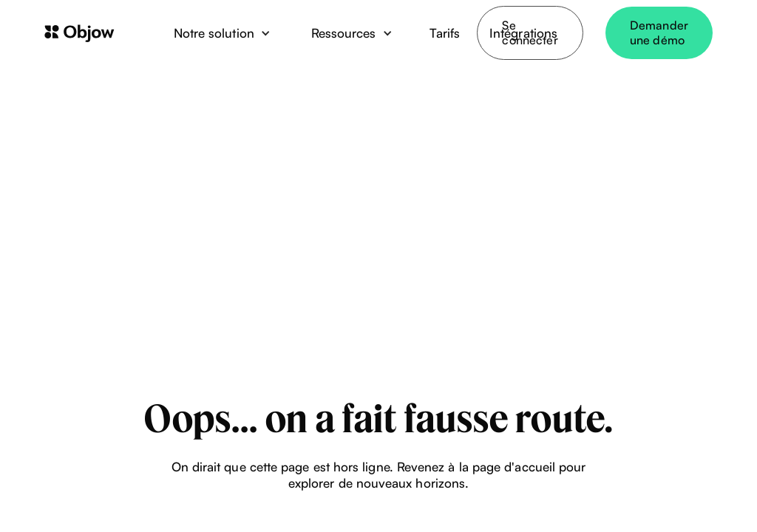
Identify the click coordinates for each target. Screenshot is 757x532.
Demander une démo (659, 33)
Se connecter (530, 33)
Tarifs (445, 33)
